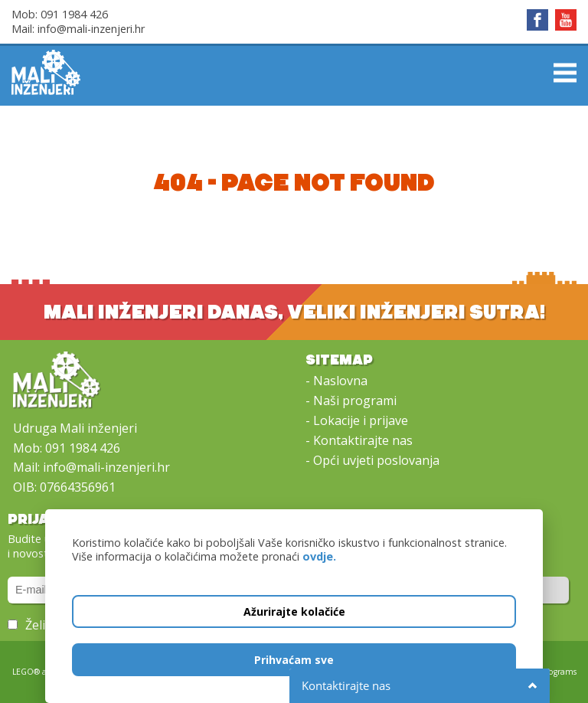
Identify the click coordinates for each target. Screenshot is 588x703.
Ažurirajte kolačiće (294, 611)
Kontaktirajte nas (363, 440)
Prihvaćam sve (294, 660)
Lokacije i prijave (361, 420)
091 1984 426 (74, 14)
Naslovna (340, 381)
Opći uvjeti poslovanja (376, 460)
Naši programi (355, 401)
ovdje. (319, 556)
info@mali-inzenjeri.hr (91, 29)
